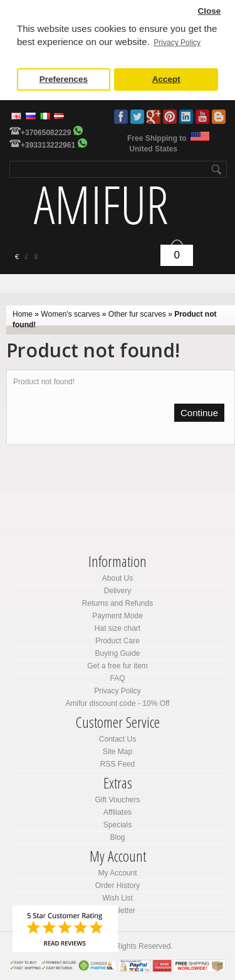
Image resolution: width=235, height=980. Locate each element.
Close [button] (209, 11)
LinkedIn (186, 117)
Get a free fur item (118, 666)
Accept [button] (166, 79)
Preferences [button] (64, 79)
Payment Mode (118, 616)
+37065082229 (46, 133)
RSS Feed (118, 764)
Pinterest (170, 117)
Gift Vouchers (117, 800)
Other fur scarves (137, 314)
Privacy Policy (118, 691)
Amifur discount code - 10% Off (118, 703)
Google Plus (154, 117)
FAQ (117, 678)
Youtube (202, 117)
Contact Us (118, 739)
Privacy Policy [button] (177, 43)
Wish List (118, 898)
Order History (118, 886)
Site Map (118, 752)
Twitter (137, 117)
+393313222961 (48, 145)
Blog (219, 117)
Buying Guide (117, 653)
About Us (118, 578)
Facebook (121, 117)
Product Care (118, 641)
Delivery (118, 591)
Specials (118, 825)
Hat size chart (118, 628)
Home (23, 314)
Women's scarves (70, 314)
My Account (117, 873)
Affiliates (118, 812)
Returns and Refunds (118, 603)
